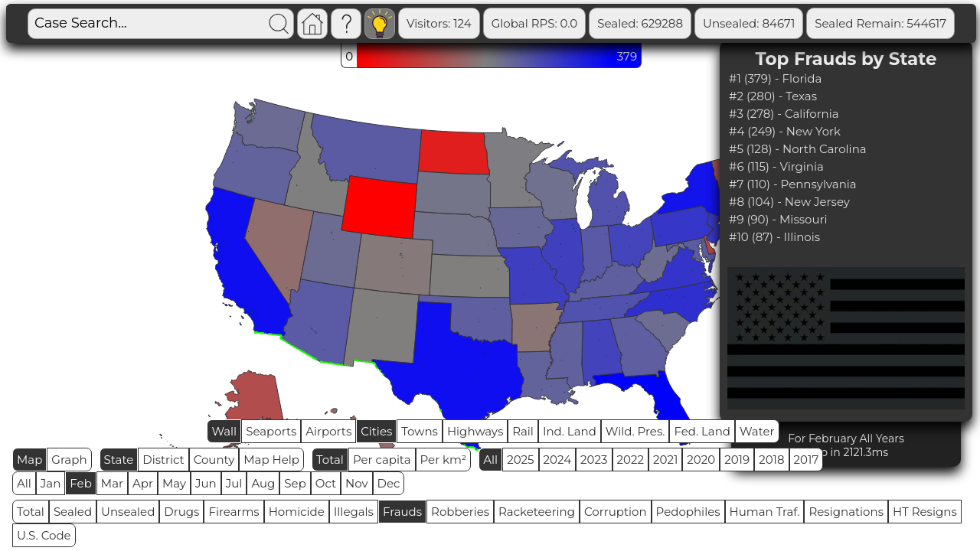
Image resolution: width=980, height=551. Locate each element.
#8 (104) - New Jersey (789, 202)
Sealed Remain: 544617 (880, 23)
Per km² (444, 460)
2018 (771, 460)
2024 (558, 460)
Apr (143, 483)
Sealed (73, 512)
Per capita (382, 460)
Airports (328, 431)
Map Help (271, 460)
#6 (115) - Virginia (776, 166)
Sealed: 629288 (640, 23)
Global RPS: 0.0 (535, 23)
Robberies (460, 512)
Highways (475, 431)
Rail (523, 431)
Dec (389, 483)
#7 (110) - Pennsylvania (793, 184)
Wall (224, 431)
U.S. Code (44, 535)
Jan (51, 483)
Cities (376, 431)
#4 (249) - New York (785, 131)
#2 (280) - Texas (773, 96)
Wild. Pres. (635, 431)
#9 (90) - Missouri (778, 219)
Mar (112, 483)
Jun (206, 483)
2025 (520, 460)
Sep (295, 483)
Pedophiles (688, 512)
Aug (263, 483)
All (490, 460)
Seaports (271, 431)
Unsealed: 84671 (749, 23)
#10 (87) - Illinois (774, 237)
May (174, 483)
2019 (737, 460)
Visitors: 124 (439, 23)
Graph (69, 460)
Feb (80, 483)
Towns (420, 431)
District (163, 460)
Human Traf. (765, 512)
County (214, 460)
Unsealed (128, 512)
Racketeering (537, 512)
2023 (594, 460)
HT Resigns (925, 512)
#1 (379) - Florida (775, 78)
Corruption (616, 512)
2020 (701, 460)
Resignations (846, 512)
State (119, 460)
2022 (630, 460)
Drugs (181, 512)
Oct (326, 483)
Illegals (354, 512)
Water (757, 431)
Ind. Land (570, 431)
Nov (357, 483)
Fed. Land (702, 431)
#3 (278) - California (784, 114)
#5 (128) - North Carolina (798, 149)
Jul (234, 483)
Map (29, 460)
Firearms (234, 512)
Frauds (402, 512)
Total (330, 460)
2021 (665, 460)
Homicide (297, 512)
